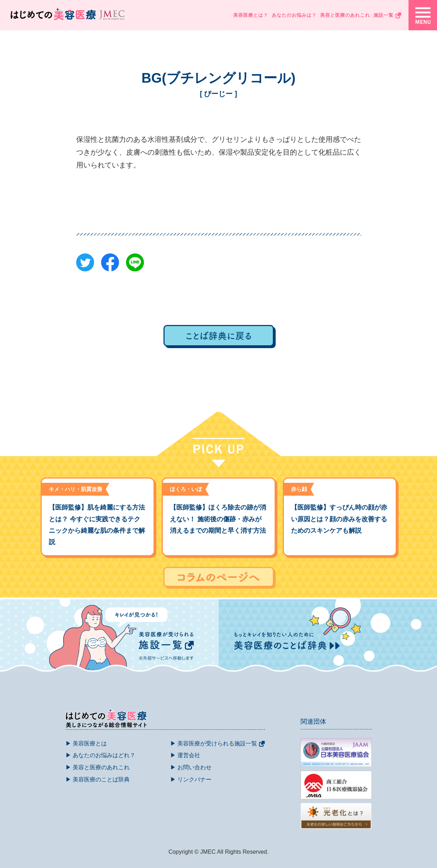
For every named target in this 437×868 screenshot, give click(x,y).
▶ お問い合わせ (191, 767)
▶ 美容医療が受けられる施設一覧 (218, 743)
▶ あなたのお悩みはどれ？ (100, 755)
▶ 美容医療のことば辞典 (98, 779)
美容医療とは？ (251, 15)
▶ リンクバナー (191, 779)
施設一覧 (387, 15)
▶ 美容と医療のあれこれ (98, 767)
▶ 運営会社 (185, 755)
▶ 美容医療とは (86, 743)
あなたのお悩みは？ (294, 15)
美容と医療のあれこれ (345, 15)
